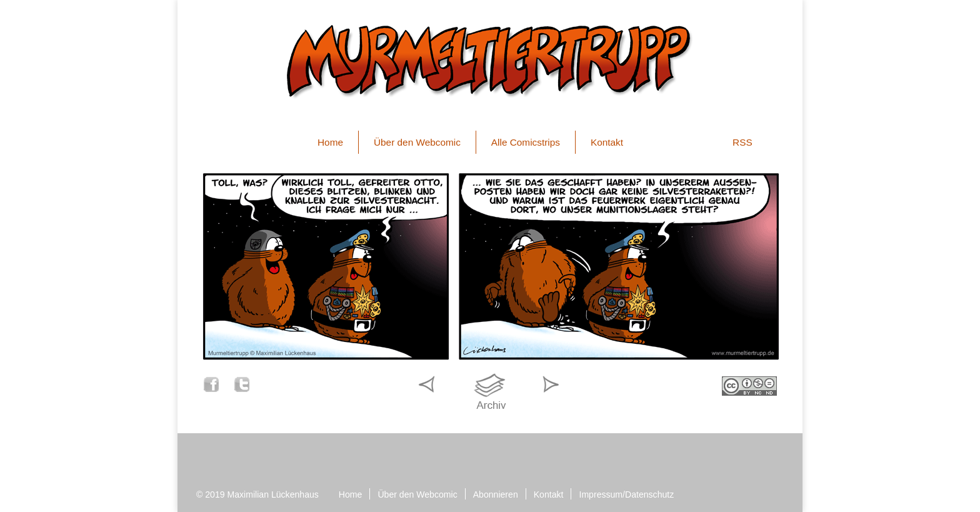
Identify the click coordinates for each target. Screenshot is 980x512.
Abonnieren (496, 494)
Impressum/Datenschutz (626, 494)
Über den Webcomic (417, 142)
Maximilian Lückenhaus (273, 494)
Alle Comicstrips (526, 142)
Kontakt (607, 142)
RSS (742, 142)
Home (330, 142)
